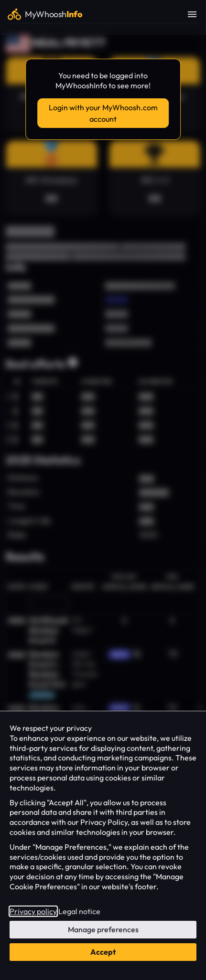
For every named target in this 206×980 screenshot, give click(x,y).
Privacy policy (33, 911)
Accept (103, 952)
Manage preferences (103, 929)
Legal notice (79, 911)
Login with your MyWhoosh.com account (103, 113)
